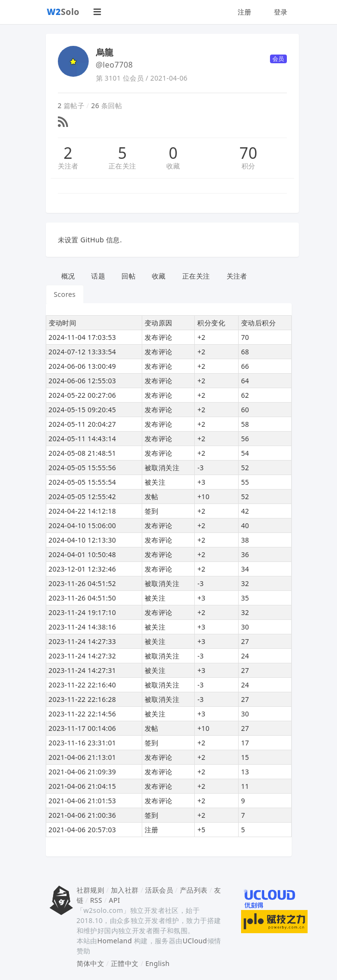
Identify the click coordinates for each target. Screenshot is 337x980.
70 (249, 153)
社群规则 (91, 890)
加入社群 (125, 890)
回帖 (128, 276)
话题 (98, 276)
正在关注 (122, 166)
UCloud (195, 941)
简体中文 (91, 963)
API (115, 900)
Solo (63, 12)
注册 (245, 12)
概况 (68, 276)
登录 (281, 12)
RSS (96, 900)
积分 (249, 166)
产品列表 (194, 890)
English (157, 963)
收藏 (173, 166)
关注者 (68, 166)
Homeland (115, 941)
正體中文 (125, 963)
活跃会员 (159, 890)
